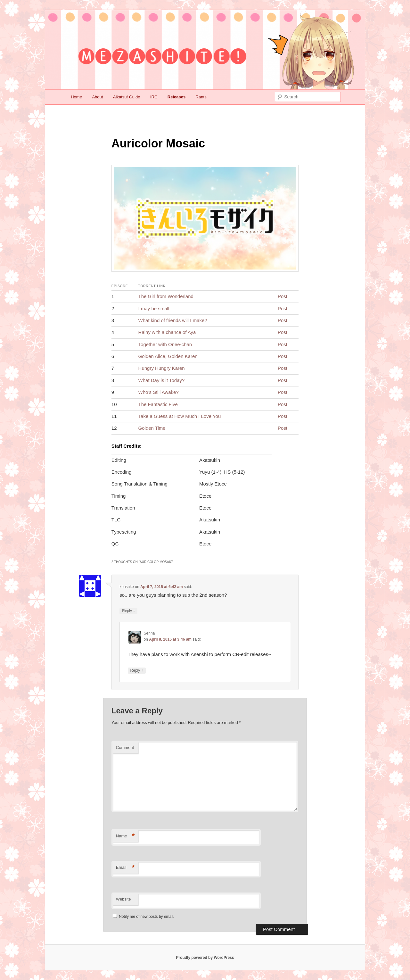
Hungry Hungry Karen (162, 368)
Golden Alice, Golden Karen (168, 356)
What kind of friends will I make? (173, 320)
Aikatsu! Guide (127, 97)
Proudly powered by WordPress (205, 958)
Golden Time (152, 428)
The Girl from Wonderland (166, 296)
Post (283, 296)
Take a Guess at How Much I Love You (180, 416)
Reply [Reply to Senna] (137, 671)
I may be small (154, 308)
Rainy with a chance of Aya (167, 332)
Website (123, 899)
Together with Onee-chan (165, 344)
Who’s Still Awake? (159, 392)
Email (125, 868)
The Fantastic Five (158, 404)
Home (76, 97)
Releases (176, 97)
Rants (201, 97)
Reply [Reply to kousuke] (128, 611)
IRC (154, 97)
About (97, 97)
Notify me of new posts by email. (147, 917)
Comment (125, 747)
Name (125, 836)
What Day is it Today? (162, 380)
